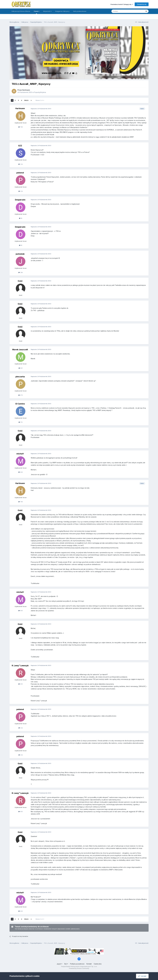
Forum (37, 12)
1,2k (21, 164)
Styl (66, 964)
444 (21, 472)
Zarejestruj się (142, 4)
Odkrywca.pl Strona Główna (21, 11)
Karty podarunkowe (80, 11)
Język (59, 964)
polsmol (20, 173)
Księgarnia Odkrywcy (62, 11)
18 (21, 218)
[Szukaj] (122, 11)
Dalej (26, 100)
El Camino (20, 404)
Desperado (20, 200)
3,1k (21, 191)
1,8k (21, 272)
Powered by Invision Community (79, 968)
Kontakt (89, 964)
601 (21, 368)
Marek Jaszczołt (20, 350)
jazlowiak (20, 254)
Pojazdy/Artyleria (40, 92)
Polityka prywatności (77, 964)
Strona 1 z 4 (40, 100)
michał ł (20, 454)
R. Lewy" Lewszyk (20, 666)
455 (21, 684)
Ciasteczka (98, 964)
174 (21, 422)
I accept (142, 976)
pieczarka (20, 377)
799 (21, 127)
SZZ (20, 146)
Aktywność (47, 11)
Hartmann (26, 90)
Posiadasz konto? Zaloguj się (122, 4)
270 (21, 395)
